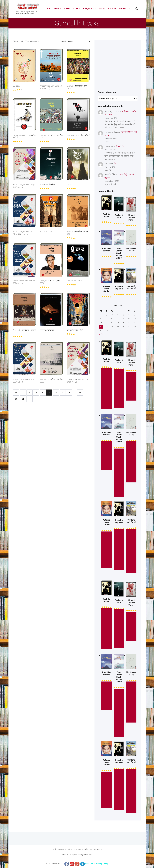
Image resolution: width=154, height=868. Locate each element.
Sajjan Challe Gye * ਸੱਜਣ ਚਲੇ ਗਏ (78, 135)
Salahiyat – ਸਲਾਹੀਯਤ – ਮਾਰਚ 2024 (78, 233)
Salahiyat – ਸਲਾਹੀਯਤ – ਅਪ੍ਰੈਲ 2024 (51, 137)
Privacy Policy (102, 864)
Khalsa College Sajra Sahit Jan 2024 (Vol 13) (24, 381)
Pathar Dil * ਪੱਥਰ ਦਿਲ (48, 185)
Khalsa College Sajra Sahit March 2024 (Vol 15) (22, 233)
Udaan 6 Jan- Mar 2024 (75, 281)
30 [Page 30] (16, 399)
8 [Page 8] (69, 392)
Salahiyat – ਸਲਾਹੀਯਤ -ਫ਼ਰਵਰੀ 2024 (51, 282)
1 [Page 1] (23, 392)
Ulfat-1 (69, 185)
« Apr (101, 334)
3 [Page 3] (36, 392)
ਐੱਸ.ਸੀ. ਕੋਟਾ (121, 147)
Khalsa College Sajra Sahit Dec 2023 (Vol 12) (78, 381)
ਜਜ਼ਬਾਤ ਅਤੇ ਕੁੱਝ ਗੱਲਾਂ (47, 330)
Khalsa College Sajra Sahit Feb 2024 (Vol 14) (24, 282)
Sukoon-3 (17, 86)
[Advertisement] (118, 68)
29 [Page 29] (80, 392)
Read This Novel (107, 550)
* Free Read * (131, 386)
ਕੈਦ (115, 164)
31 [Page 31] (23, 399)
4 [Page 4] (43, 392)
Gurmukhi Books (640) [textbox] (117, 99)
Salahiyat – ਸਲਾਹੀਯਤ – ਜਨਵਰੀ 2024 (24, 331)
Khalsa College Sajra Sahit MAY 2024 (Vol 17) (51, 87)
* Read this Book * (119, 389)
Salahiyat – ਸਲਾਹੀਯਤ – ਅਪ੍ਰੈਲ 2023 (51, 381)
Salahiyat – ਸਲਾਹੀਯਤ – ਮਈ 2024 (77, 87)
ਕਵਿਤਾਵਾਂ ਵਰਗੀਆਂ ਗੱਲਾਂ (75, 330)
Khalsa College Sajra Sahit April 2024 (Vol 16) (24, 186)
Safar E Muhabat (46, 232)
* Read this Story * (107, 389)
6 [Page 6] (56, 392)
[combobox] (118, 99)
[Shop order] (76, 41)
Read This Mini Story (131, 462)
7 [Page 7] (63, 392)
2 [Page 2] (30, 392)
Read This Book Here (131, 551)
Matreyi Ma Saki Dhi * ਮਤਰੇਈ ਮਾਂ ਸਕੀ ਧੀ (25, 137)
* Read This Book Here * (119, 473)
